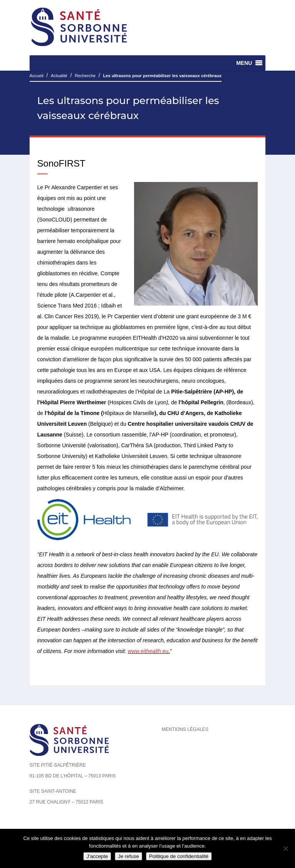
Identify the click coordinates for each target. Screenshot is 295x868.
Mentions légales (185, 729)
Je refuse (128, 856)
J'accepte (97, 856)
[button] (244, 63)
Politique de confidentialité (179, 856)
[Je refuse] (285, 848)
